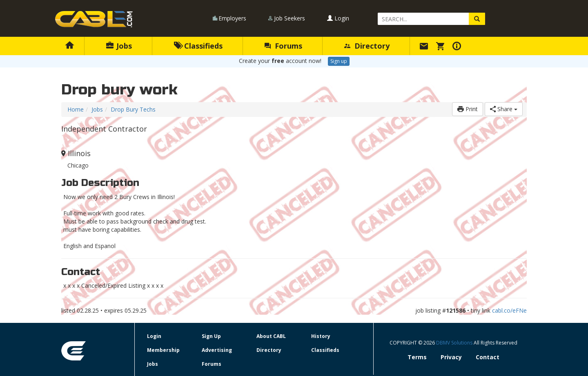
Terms (417, 357)
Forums (283, 46)
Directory (367, 46)
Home (76, 109)
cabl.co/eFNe (509, 310)
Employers (232, 18)
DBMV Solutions (455, 343)
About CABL (271, 336)
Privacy (451, 357)
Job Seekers (290, 18)
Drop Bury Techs (133, 109)
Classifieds (198, 46)
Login (338, 18)
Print (468, 109)
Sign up (339, 61)
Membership (163, 350)
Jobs (119, 46)
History (321, 336)
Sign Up (211, 336)
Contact (488, 357)
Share (504, 109)
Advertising (217, 350)
